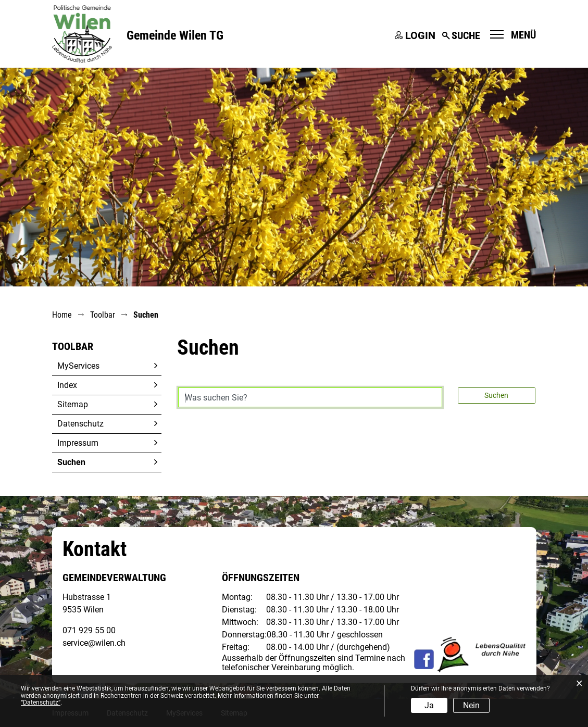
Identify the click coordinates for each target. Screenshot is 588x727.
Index (67, 385)
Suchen (96, 462)
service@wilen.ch (94, 643)
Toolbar (73, 346)
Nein (471, 705)
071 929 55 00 (89, 630)
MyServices (78, 366)
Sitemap (73, 404)
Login (420, 35)
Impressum (78, 443)
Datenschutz (80, 424)
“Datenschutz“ (41, 703)
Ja (429, 705)
